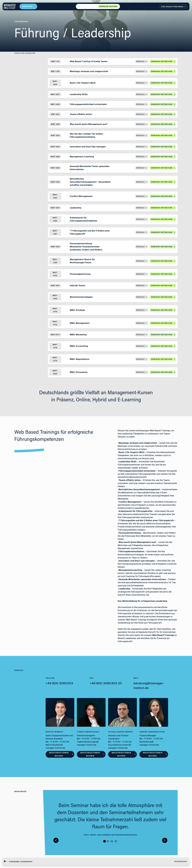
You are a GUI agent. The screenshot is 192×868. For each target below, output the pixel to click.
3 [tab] (112, 841)
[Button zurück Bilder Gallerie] (56, 840)
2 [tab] (108, 841)
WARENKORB (181, 861)
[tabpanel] (110, 819)
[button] (98, 6)
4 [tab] (116, 841)
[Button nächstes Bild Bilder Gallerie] (165, 840)
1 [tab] (105, 841)
